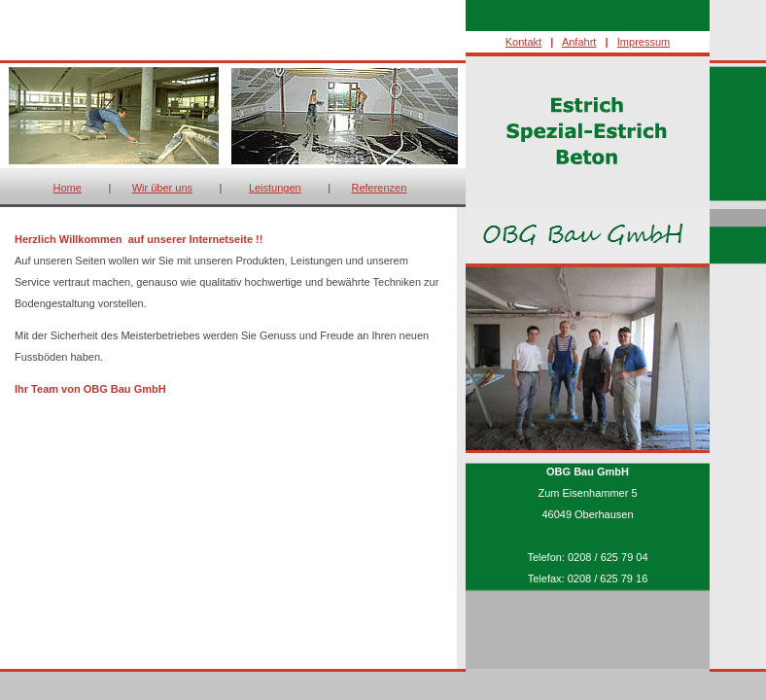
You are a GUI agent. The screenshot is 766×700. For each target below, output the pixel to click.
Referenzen (379, 188)
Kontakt (523, 42)
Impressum (644, 42)
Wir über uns (162, 188)
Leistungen (275, 188)
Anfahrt (579, 42)
